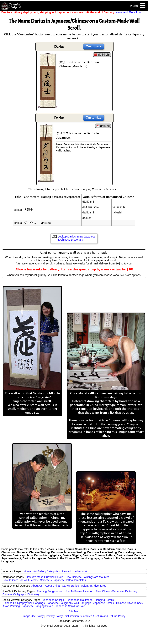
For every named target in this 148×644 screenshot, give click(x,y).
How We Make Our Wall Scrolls (45, 577)
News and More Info (128, 12)
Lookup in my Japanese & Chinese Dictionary (77, 238)
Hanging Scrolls (104, 600)
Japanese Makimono (80, 600)
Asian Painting (11, 606)
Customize (94, 46)
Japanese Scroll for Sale (70, 606)
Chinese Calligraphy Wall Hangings (24, 603)
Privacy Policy (54, 616)
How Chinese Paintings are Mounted (88, 577)
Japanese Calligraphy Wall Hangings (69, 603)
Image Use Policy (33, 616)
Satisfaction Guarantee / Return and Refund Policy (95, 616)
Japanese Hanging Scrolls (38, 606)
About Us (37, 586)
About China (52, 586)
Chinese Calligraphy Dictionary (21, 594)
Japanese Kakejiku (54, 600)
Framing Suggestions (50, 591)
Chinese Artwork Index (130, 603)
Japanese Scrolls (104, 603)
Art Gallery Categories (47, 571)
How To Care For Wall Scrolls (20, 580)
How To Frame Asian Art (79, 591)
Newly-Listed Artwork (75, 571)
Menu (138, 6)
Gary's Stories (70, 586)
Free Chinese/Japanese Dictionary (116, 591)
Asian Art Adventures (94, 586)
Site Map (74, 611)
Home (27, 571)
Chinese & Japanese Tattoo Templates (63, 580)
